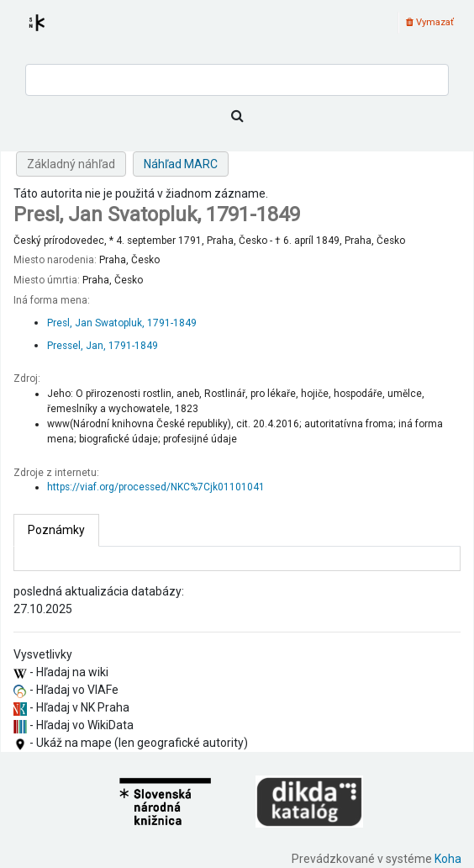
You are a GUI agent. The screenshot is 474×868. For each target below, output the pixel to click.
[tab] (56, 530)
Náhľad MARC (181, 164)
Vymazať (430, 22)
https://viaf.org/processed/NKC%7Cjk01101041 (156, 487)
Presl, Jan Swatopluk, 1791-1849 (122, 323)
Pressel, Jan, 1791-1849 (103, 346)
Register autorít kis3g (52, 33)
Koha (448, 859)
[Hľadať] (237, 116)
